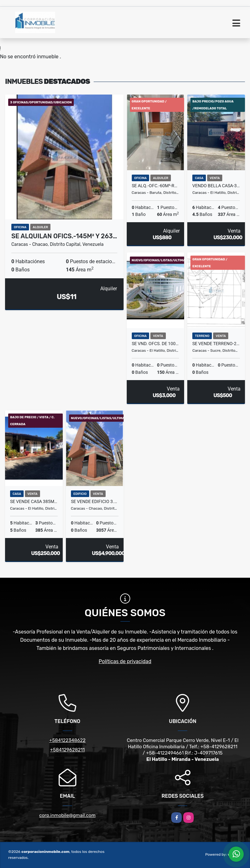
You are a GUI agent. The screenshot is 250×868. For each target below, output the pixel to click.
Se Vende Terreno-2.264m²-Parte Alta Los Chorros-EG (216, 344)
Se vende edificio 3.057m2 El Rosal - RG (95, 501)
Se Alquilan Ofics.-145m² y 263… (64, 236)
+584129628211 (67, 750)
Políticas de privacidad (125, 661)
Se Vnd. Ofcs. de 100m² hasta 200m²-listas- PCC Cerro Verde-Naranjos (156, 344)
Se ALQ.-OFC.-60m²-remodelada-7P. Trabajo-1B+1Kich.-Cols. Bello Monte (156, 186)
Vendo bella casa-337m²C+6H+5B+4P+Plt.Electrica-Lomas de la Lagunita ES (216, 186)
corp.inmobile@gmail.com (67, 815)
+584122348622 (67, 740)
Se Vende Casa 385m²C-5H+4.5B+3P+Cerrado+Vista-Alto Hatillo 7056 (34, 501)
